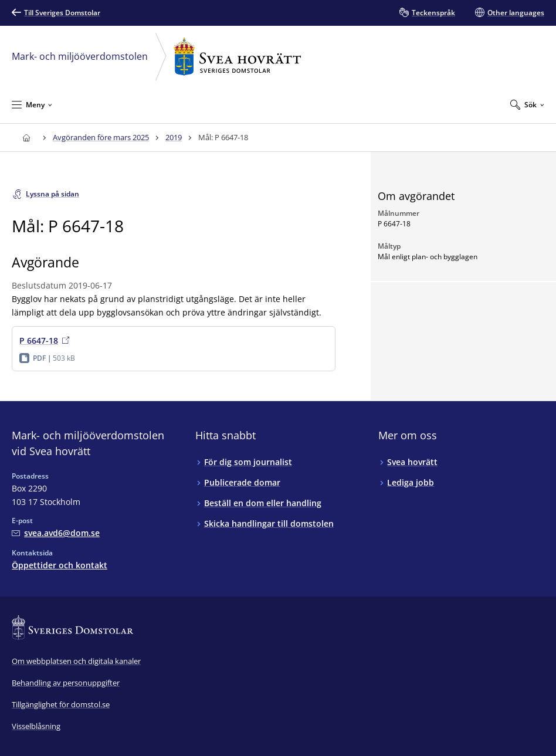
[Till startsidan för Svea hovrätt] (26, 138)
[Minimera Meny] (32, 104)
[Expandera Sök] (527, 104)
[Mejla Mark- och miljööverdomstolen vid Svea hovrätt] (56, 533)
